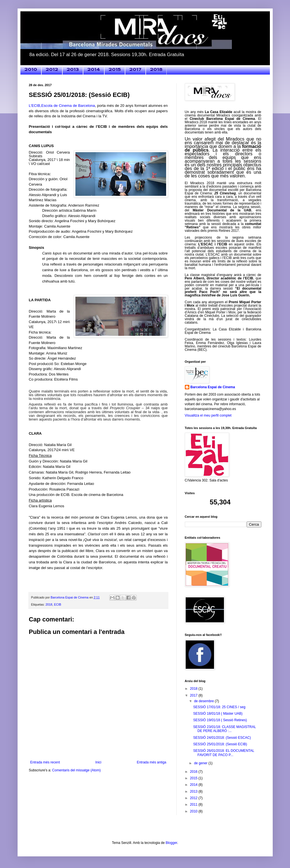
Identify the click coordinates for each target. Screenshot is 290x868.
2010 (31, 70)
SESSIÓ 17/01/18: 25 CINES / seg (219, 707)
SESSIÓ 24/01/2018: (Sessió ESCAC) (222, 738)
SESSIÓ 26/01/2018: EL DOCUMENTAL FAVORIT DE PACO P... (224, 753)
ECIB (58, 604)
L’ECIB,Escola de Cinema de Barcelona (62, 106)
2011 (194, 805)
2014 (94, 70)
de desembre (204, 701)
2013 (73, 70)
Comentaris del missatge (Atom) (76, 770)
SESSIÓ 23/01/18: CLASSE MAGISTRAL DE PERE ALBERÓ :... (224, 729)
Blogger (171, 843)
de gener (201, 763)
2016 (194, 772)
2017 (135, 70)
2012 (52, 70)
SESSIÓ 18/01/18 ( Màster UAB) (218, 714)
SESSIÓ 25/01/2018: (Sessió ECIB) (220, 744)
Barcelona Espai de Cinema (213, 387)
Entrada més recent (45, 762)
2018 (156, 70)
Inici (98, 762)
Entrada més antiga (151, 762)
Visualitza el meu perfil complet (208, 415)
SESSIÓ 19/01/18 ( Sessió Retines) (220, 720)
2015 (115, 70)
